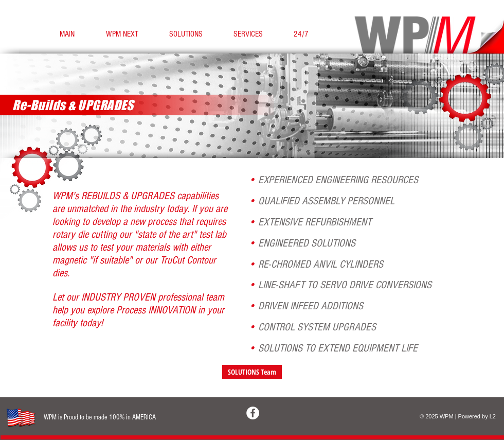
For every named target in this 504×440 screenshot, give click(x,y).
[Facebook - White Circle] (253, 413)
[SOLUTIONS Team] (252, 372)
